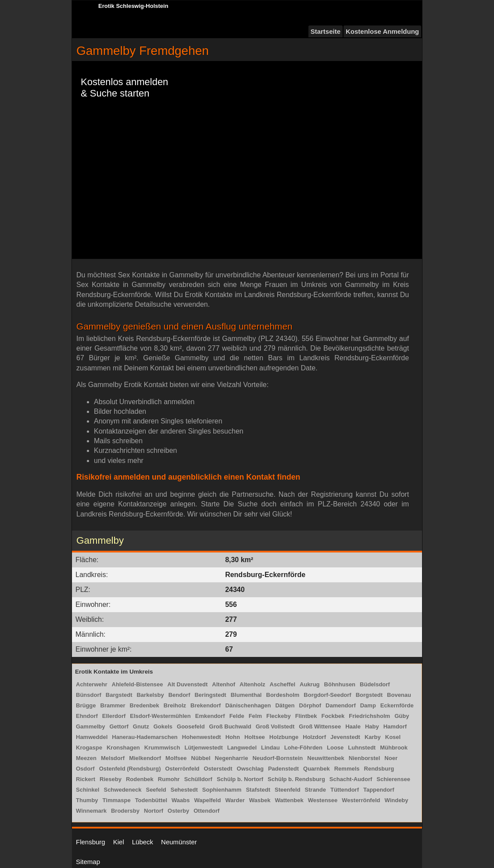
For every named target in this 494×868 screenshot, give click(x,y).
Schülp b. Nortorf (240, 779)
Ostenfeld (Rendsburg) (130, 769)
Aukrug (310, 684)
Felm (255, 716)
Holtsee (255, 737)
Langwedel (242, 748)
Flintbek (306, 716)
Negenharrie (232, 758)
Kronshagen (123, 748)
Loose (335, 748)
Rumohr (169, 779)
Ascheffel (283, 684)
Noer (391, 758)
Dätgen (285, 705)
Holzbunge (284, 737)
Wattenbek (289, 800)
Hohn (233, 737)
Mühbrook (394, 748)
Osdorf (85, 769)
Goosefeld (191, 726)
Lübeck (143, 842)
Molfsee (176, 758)
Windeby (396, 800)
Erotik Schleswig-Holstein (133, 6)
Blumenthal (246, 695)
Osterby (178, 811)
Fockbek (333, 716)
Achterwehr (92, 684)
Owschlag (250, 769)
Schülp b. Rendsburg (296, 779)
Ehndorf (87, 716)
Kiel (119, 842)
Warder (235, 800)
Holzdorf (314, 737)
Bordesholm (283, 695)
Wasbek (260, 800)
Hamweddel (92, 737)
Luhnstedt (362, 748)
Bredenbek (145, 705)
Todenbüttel (151, 800)
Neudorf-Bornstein (277, 758)
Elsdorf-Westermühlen (160, 716)
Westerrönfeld (361, 800)
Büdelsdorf (375, 684)
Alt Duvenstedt (188, 684)
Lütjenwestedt (203, 748)
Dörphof (310, 705)
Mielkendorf (145, 758)
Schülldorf (198, 779)
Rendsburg (379, 769)
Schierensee (393, 779)
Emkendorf (210, 716)
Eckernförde (397, 705)
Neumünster (179, 842)
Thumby (87, 800)
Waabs (181, 800)
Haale (353, 726)
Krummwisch (162, 748)
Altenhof (224, 684)
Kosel (393, 737)
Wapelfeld (207, 800)
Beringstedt (210, 695)
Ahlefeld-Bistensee (138, 684)
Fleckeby (279, 716)
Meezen (86, 758)
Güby (402, 716)
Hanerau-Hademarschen (145, 737)
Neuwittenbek (326, 758)
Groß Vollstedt (275, 726)
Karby (373, 737)
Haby (372, 726)
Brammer (113, 705)
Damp (368, 705)
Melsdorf (113, 758)
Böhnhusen (340, 684)
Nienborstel (365, 758)
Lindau (270, 748)
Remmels (347, 769)
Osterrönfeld (182, 769)
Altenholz (252, 684)
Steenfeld (288, 790)
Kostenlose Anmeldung (382, 31)
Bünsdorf (89, 695)
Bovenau (399, 695)
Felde (237, 716)
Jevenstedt (345, 737)
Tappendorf (379, 790)
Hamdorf (395, 726)
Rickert (86, 779)
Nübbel (201, 758)
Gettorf (119, 726)
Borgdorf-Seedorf (327, 695)
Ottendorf (206, 811)
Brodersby (125, 811)
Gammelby (90, 726)
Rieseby (111, 779)
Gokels (163, 726)
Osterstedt (218, 769)
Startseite (326, 31)
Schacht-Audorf (351, 779)
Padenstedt (283, 769)
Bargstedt (119, 695)
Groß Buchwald (230, 726)
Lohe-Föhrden (303, 748)
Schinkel (88, 790)
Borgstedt (369, 695)
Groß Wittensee (320, 726)
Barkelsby (150, 695)
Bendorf (179, 695)
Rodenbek (140, 779)
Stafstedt (258, 790)
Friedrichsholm (369, 716)
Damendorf (341, 705)
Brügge (86, 705)
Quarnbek (317, 769)
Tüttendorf (345, 790)
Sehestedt (184, 790)
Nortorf (154, 811)
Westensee (323, 800)
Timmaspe (117, 800)
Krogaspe (89, 748)
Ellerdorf (114, 716)
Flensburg (91, 842)
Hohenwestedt (202, 737)
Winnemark (91, 811)
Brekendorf (206, 705)
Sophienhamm (222, 790)
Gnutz (141, 726)
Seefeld (156, 790)
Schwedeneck (122, 790)
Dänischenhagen (248, 705)
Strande (315, 790)
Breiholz (175, 705)
